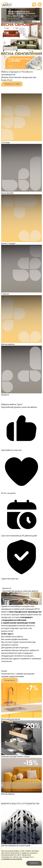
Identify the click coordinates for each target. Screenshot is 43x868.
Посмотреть (10, 680)
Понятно (34, 863)
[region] (21, 39)
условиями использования (12, 859)
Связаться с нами (12, 84)
